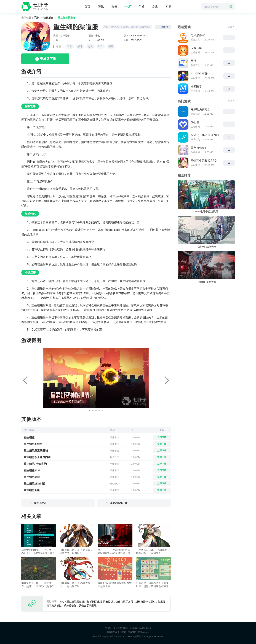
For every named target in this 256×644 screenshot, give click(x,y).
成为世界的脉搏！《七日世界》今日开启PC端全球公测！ (38, 552)
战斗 (80, 46)
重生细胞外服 (32, 477)
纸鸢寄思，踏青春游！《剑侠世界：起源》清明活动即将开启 (152, 585)
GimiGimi (196, 48)
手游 (128, 7)
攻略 (114, 7)
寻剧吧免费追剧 (201, 109)
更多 (231, 27)
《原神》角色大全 (206, 282)
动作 (101, 46)
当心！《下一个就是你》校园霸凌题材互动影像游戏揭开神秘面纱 (114, 552)
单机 (142, 7)
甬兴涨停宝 (198, 35)
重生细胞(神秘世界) (35, 464)
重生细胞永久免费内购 (37, 457)
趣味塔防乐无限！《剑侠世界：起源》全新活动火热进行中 (38, 585)
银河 (111, 46)
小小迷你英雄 (199, 74)
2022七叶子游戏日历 (206, 212)
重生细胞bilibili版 (34, 484)
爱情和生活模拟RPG (204, 161)
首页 (87, 7)
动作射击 (48, 18)
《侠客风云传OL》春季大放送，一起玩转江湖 (75, 585)
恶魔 (90, 46)
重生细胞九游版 (33, 444)
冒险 (70, 46)
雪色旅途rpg (198, 148)
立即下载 (162, 437)
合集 (155, 7)
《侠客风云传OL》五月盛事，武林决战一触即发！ (76, 552)
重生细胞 (29, 437)
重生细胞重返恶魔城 (36, 451)
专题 (169, 7)
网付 (193, 61)
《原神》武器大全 (206, 247)
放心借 (195, 122)
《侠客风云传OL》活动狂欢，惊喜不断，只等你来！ (153, 552)
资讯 (101, 7)
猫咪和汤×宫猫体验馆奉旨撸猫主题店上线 (115, 585)
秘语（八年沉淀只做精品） (205, 135)
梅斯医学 (196, 87)
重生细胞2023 (32, 470)
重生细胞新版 (32, 490)
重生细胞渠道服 (67, 18)
